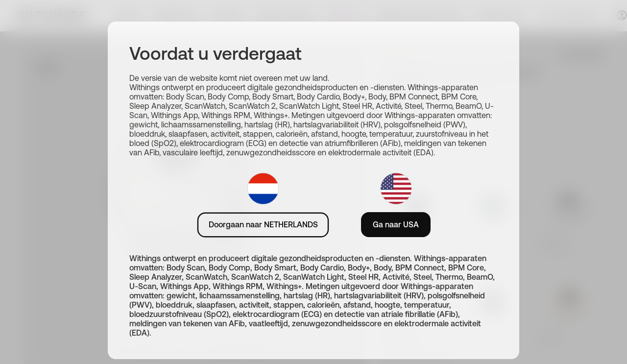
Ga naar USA (396, 224)
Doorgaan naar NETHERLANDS (263, 224)
